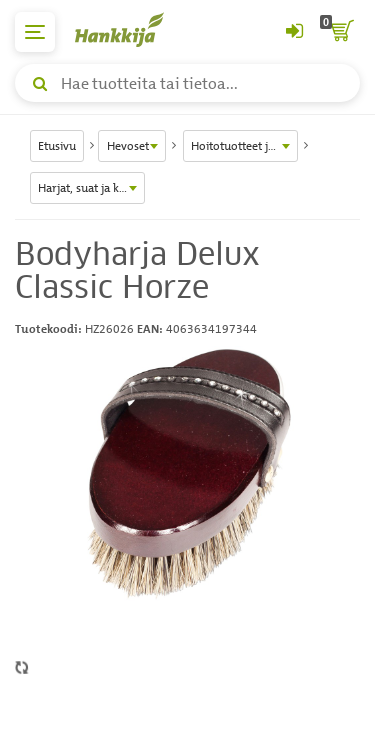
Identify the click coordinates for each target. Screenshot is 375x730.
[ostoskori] (340, 32)
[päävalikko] (35, 32)
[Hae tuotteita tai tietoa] (187, 83)
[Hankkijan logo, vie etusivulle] (130, 29)
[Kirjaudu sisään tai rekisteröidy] (294, 32)
